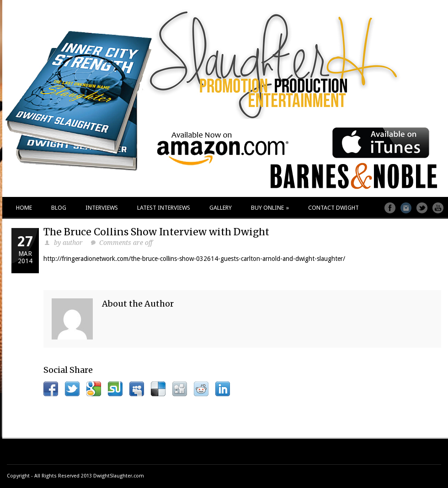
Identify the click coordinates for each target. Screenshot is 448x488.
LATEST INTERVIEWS (164, 208)
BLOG (59, 208)
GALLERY (221, 208)
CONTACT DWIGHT (333, 208)
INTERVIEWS (102, 208)
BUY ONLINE (270, 208)
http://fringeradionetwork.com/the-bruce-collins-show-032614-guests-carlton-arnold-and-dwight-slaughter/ (194, 259)
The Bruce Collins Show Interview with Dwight (156, 232)
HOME (24, 208)
